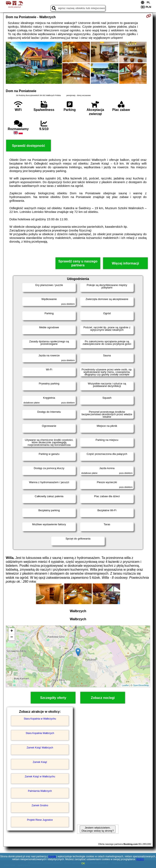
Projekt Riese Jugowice (40, 820)
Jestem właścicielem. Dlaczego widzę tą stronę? (98, 829)
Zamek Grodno (40, 805)
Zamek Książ (40, 762)
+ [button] (12, 631)
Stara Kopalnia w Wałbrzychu (40, 719)
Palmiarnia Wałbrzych (40, 791)
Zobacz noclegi (103, 698)
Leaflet (125, 685)
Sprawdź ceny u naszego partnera (78, 263)
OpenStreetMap (141, 685)
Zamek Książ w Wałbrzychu (40, 777)
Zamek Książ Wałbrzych (40, 748)
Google (52, 856)
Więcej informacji (125, 263)
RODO (140, 859)
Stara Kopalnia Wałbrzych (40, 733)
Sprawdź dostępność (29, 146)
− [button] (12, 637)
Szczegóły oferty (53, 698)
